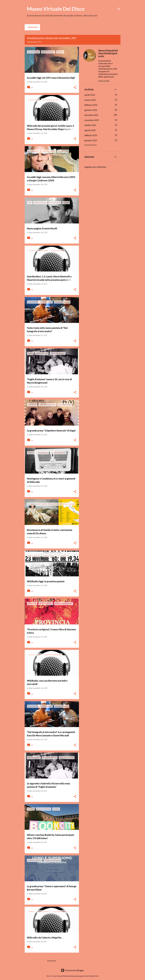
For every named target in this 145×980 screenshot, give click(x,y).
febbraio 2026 (91, 105)
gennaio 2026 (91, 110)
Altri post (52, 961)
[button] (75, 88)
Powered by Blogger (72, 970)
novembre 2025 (92, 120)
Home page (33, 27)
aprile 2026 (90, 95)
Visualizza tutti (34, 42)
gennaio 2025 (91, 140)
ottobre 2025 (90, 125)
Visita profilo (104, 81)
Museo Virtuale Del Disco (56, 9)
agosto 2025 (90, 130)
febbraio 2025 (91, 135)
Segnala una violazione (95, 167)
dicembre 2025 (91, 115)
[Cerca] (119, 9)
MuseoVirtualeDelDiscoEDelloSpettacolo (108, 53)
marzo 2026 (90, 100)
